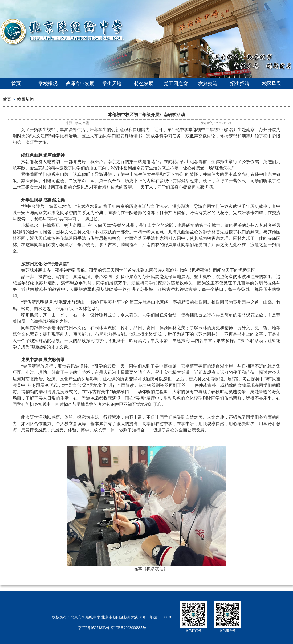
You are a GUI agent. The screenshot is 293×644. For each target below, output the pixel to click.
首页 (16, 84)
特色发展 (144, 84)
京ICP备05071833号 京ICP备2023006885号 (112, 628)
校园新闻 (26, 99)
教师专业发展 (80, 84)
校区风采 (272, 84)
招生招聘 (240, 84)
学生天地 (112, 84)
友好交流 (208, 84)
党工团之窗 (176, 84)
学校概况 (48, 84)
